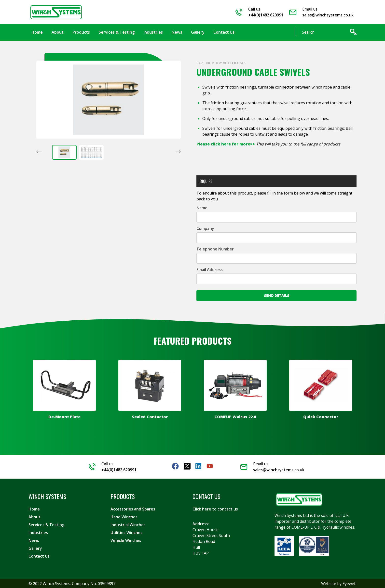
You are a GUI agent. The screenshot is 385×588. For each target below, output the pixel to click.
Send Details (277, 295)
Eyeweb (350, 583)
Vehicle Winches (126, 540)
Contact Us (39, 556)
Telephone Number (215, 248)
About (34, 516)
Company (205, 228)
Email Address (210, 269)
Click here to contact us (215, 509)
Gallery (35, 548)
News (34, 540)
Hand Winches (124, 516)
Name (202, 207)
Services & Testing (46, 524)
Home (34, 509)
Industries (38, 532)
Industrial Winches (128, 524)
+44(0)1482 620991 (266, 15)
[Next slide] (178, 151)
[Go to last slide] (39, 151)
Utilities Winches (126, 532)
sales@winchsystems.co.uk (328, 15)
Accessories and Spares (133, 509)
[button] (64, 152)
